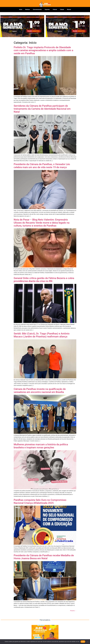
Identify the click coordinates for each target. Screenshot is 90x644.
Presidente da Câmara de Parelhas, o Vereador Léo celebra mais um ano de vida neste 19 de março (42, 166)
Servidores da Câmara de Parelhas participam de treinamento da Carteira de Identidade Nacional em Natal (42, 109)
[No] (87, 642)
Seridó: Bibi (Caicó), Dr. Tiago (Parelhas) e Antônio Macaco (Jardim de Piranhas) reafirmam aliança (42, 335)
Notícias (28, 9)
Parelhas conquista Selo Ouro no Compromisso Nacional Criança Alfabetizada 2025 (40, 501)
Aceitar (83, 642)
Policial (55, 9)
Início (21, 9)
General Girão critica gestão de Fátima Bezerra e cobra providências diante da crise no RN (44, 280)
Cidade (62, 9)
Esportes (47, 9)
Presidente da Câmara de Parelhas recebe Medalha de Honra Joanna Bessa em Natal (44, 557)
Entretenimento (37, 9)
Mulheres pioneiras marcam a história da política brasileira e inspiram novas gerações (41, 446)
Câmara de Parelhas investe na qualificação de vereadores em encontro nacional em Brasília (40, 390)
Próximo (73, 611)
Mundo (69, 9)
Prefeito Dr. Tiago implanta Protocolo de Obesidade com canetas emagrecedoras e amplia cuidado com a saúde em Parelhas (43, 50)
